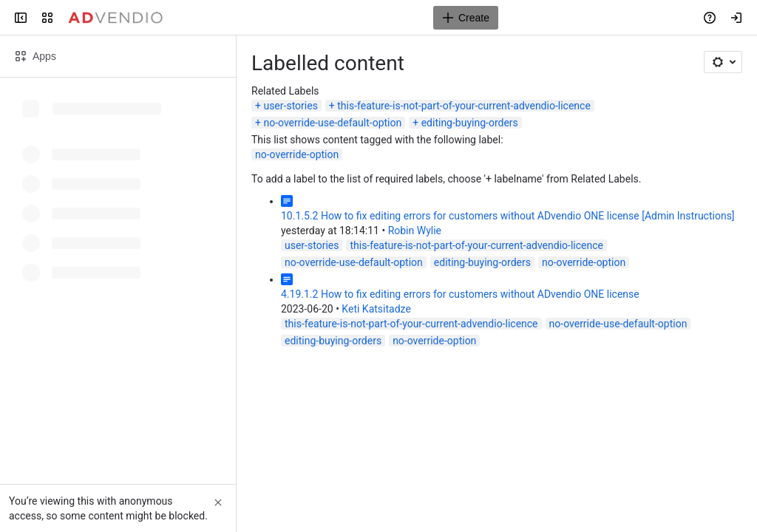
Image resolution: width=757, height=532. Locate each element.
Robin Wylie (415, 231)
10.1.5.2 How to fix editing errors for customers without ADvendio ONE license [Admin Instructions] (508, 216)
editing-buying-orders (470, 123)
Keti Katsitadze (376, 309)
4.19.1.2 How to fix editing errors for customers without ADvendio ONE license (460, 294)
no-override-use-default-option (332, 123)
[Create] (466, 18)
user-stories (290, 106)
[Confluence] (115, 18)
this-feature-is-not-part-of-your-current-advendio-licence (464, 106)
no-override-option (297, 154)
